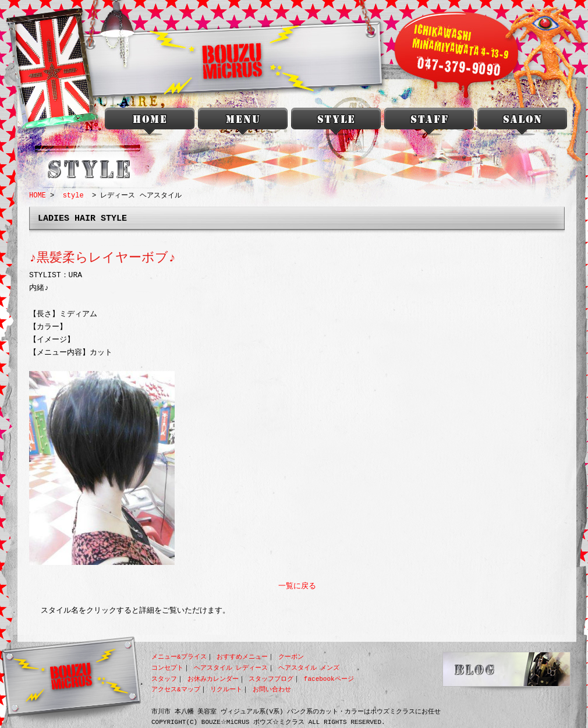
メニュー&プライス (179, 657)
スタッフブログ (271, 679)
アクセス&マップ (176, 689)
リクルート (226, 689)
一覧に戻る (297, 586)
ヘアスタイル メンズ (309, 668)
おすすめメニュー (242, 657)
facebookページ (329, 679)
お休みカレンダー (213, 679)
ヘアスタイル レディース (231, 668)
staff (429, 124)
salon (522, 124)
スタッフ (164, 679)
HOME (38, 195)
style (336, 124)
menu (243, 124)
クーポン (291, 657)
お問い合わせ (272, 689)
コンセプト (167, 668)
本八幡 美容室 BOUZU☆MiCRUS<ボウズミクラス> (150, 124)
